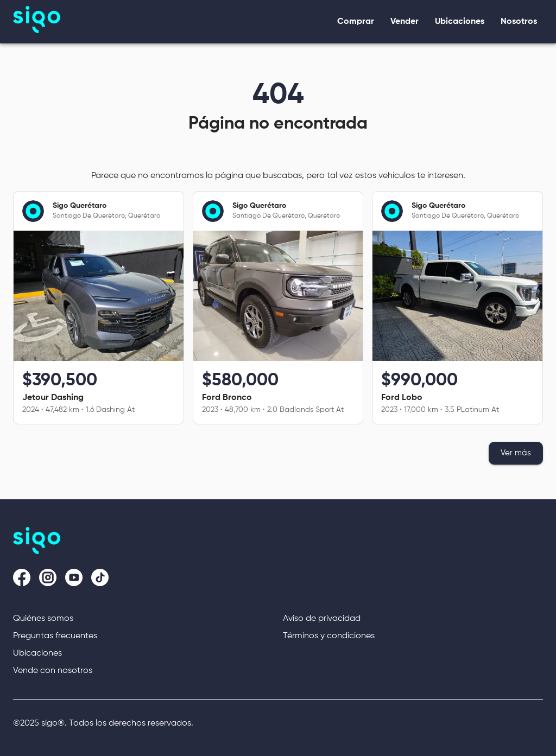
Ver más (516, 453)
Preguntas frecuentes (55, 636)
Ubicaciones (37, 653)
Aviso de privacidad (322, 619)
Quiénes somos (43, 619)
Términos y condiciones (329, 636)
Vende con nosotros (53, 671)
